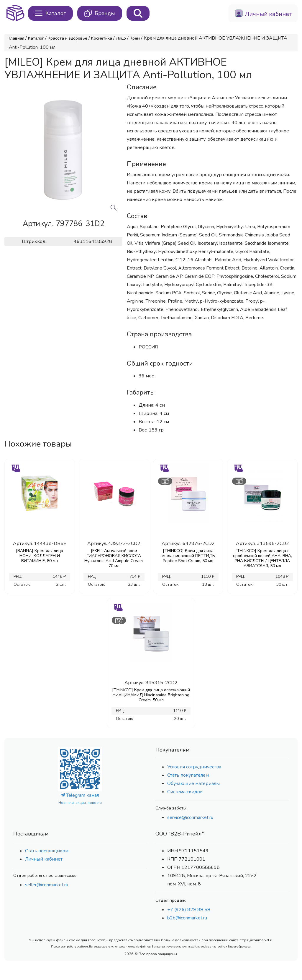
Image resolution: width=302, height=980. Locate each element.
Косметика (102, 38)
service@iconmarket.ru (190, 817)
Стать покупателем (188, 775)
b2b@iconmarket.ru (187, 918)
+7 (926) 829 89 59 (189, 910)
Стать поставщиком (47, 851)
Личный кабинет (44, 859)
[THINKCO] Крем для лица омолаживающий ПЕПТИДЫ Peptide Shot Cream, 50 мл (188, 556)
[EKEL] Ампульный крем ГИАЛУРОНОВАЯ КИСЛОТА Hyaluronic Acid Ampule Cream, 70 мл (114, 558)
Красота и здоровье (68, 38)
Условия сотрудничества (194, 767)
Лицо (121, 38)
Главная (17, 38)
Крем (135, 38)
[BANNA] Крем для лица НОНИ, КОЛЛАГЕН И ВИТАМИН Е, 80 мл (40, 556)
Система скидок (185, 792)
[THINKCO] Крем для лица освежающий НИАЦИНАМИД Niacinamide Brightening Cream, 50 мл (151, 695)
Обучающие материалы (193, 783)
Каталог (36, 38)
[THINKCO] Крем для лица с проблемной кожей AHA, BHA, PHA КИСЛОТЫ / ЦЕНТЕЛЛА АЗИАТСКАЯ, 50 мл (262, 558)
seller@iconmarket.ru (47, 885)
